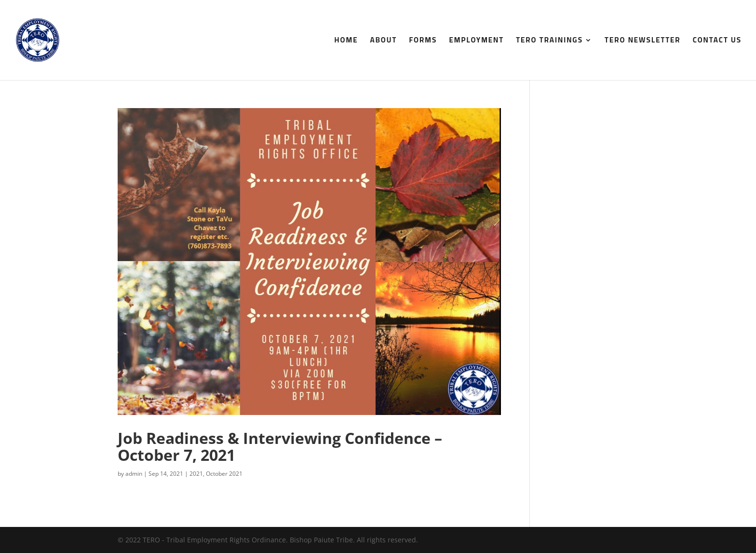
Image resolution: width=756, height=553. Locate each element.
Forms (423, 42)
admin (134, 474)
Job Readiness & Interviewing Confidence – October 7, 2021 (280, 446)
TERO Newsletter (643, 42)
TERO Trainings (549, 42)
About (384, 42)
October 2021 (224, 474)
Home (346, 42)
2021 (196, 474)
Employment (476, 42)
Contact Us (717, 42)
